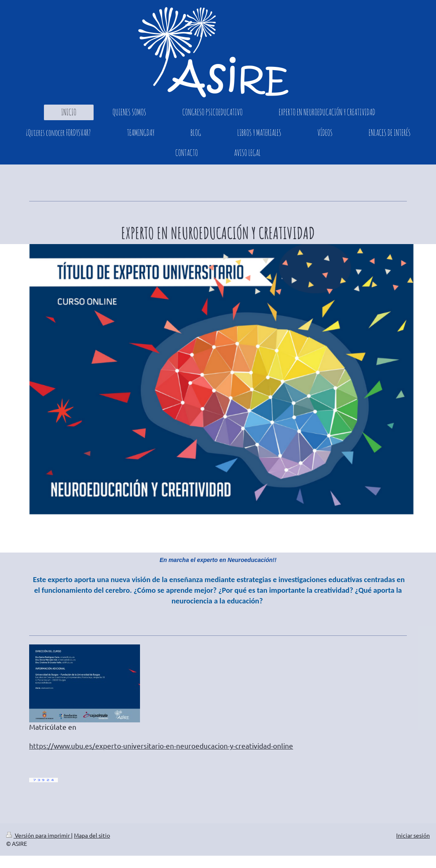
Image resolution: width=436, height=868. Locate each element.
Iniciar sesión (413, 835)
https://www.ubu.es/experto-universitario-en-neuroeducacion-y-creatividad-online (161, 746)
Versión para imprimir (39, 835)
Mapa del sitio (92, 835)
